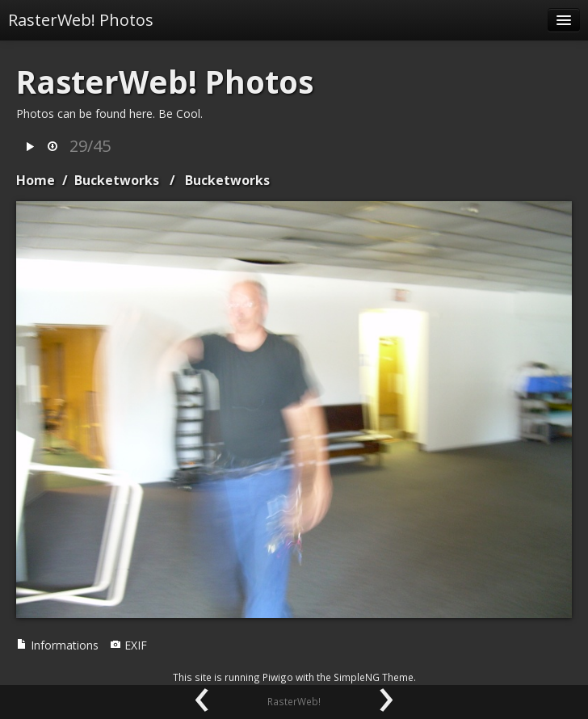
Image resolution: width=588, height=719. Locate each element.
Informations (57, 645)
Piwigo (278, 677)
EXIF (128, 645)
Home (36, 180)
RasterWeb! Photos (81, 20)
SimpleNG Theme (374, 677)
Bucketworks (117, 180)
